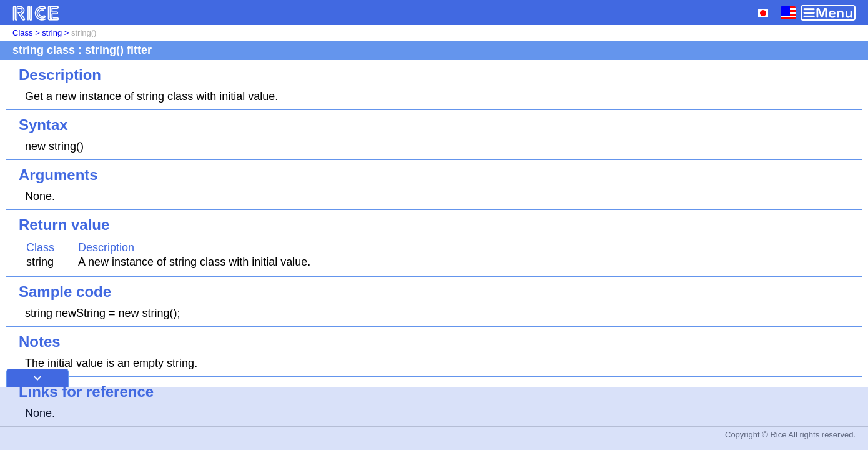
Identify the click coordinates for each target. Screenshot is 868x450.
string (52, 33)
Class (23, 33)
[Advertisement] (434, 419)
